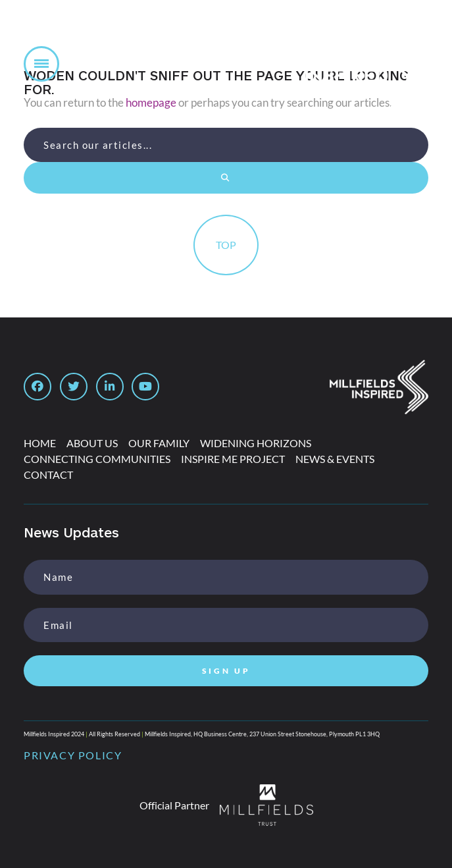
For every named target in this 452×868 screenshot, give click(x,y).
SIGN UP (226, 671)
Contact (48, 475)
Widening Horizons (256, 443)
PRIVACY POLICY (73, 755)
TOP (226, 245)
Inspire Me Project (233, 459)
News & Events (335, 459)
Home (40, 443)
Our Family (159, 443)
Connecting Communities (97, 459)
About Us (92, 443)
